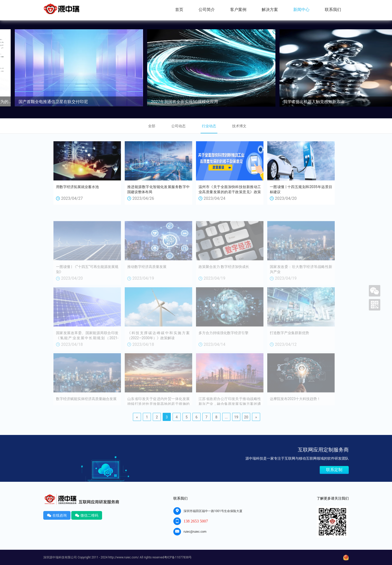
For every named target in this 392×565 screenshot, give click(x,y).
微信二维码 (87, 515)
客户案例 (238, 10)
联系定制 (334, 470)
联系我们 (333, 10)
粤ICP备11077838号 (178, 557)
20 (246, 417)
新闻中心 (301, 10)
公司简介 (207, 10)
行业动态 (209, 126)
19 (236, 417)
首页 (179, 10)
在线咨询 (57, 515)
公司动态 (178, 126)
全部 (152, 126)
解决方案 (270, 10)
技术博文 (239, 126)
